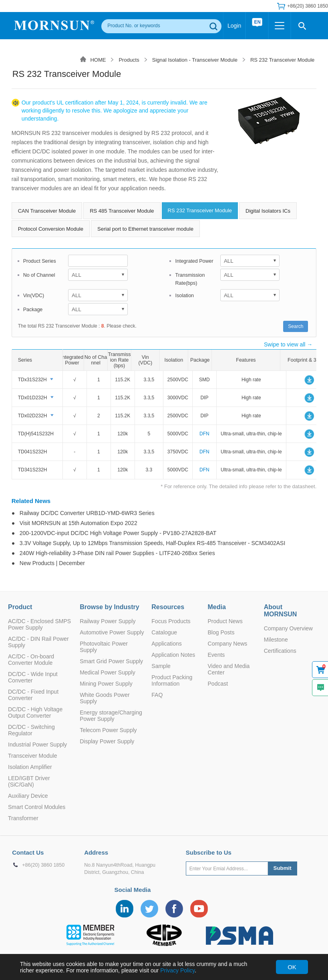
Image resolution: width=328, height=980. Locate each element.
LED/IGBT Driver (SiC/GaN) (29, 781)
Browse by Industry (109, 607)
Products (129, 60)
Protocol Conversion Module (51, 229)
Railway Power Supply (108, 621)
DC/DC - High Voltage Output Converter (35, 712)
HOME (98, 60)
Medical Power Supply (108, 672)
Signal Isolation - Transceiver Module (195, 60)
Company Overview (288, 628)
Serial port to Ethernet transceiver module (145, 229)
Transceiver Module (32, 756)
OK (292, 967)
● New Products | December (48, 563)
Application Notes (173, 655)
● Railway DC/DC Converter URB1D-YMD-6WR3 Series (83, 513)
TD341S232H (33, 470)
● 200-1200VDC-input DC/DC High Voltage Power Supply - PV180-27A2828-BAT (114, 533)
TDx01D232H (33, 398)
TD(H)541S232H (36, 434)
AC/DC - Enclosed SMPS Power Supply (39, 624)
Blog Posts (221, 632)
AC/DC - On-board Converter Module (31, 660)
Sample (161, 666)
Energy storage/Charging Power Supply (111, 716)
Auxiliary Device (28, 796)
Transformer (23, 818)
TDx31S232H (32, 380)
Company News (228, 644)
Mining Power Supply (106, 684)
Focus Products (171, 621)
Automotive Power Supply (112, 632)
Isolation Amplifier (30, 767)
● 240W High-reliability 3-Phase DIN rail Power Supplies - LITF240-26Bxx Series (113, 553)
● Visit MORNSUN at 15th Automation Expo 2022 (74, 523)
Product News (225, 621)
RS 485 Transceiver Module (122, 211)
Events (216, 655)
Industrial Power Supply (37, 745)
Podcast (218, 684)
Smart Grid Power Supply (111, 661)
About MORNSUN (281, 611)
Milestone (276, 640)
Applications (167, 644)
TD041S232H (33, 452)
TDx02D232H (33, 416)
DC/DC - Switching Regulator (31, 730)
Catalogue (164, 632)
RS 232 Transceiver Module (282, 60)
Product (20, 607)
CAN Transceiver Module (47, 211)
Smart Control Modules (37, 807)
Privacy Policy (177, 970)
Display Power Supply (107, 741)
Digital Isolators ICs (268, 211)
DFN (204, 434)
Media (217, 607)
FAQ (157, 695)
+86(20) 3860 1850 (308, 6)
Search (296, 326)
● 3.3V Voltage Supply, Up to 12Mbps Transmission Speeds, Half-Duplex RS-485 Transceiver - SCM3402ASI (149, 543)
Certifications (280, 651)
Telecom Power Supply (108, 730)
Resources (168, 607)
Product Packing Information (172, 680)
